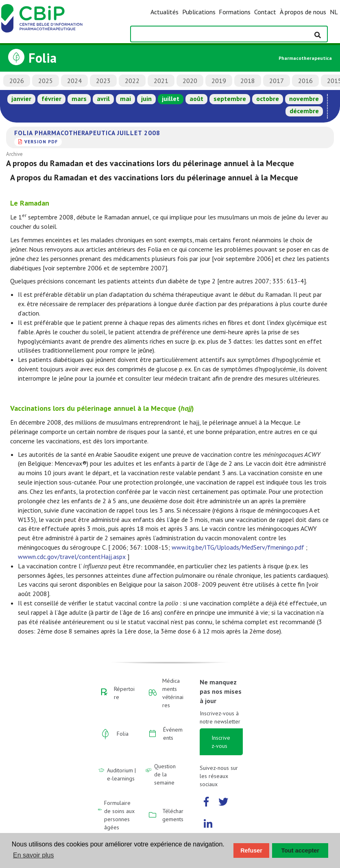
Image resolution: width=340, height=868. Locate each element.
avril (103, 99)
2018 (248, 81)
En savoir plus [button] (34, 855)
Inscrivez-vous (221, 742)
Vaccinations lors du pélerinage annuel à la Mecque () (102, 408)
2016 (305, 81)
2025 (46, 81)
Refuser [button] (251, 850)
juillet (171, 99)
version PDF (41, 141)
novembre (304, 99)
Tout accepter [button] (300, 850)
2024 (74, 81)
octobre (268, 99)
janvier (21, 99)
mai (125, 99)
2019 (219, 81)
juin (146, 99)
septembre (230, 99)
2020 (190, 81)
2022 (132, 81)
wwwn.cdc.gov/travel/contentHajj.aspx (72, 557)
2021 (161, 81)
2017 (277, 81)
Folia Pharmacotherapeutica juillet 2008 (87, 133)
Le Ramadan (30, 203)
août (196, 99)
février (51, 99)
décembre (304, 111)
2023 (103, 81)
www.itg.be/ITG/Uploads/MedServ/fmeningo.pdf (238, 547)
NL (334, 12)
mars (79, 99)
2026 (17, 81)
